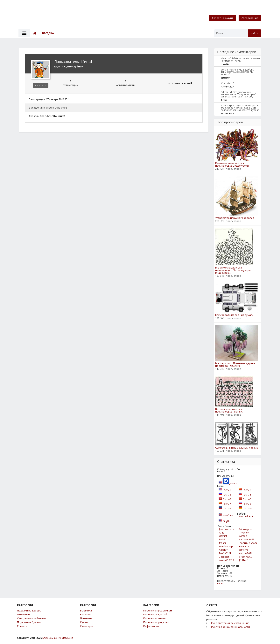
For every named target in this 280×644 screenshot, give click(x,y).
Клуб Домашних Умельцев (58, 638)
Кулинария (87, 626)
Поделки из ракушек (156, 622)
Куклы (84, 622)
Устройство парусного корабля (235, 218)
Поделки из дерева (29, 611)
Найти (254, 33)
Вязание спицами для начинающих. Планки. (229, 410)
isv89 (220, 583)
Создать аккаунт (223, 18)
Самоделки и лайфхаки (31, 618)
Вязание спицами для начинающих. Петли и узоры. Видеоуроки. (233, 270)
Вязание (85, 614)
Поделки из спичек (155, 618)
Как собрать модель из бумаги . (235, 315)
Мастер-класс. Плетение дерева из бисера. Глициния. (235, 365)
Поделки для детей (155, 614)
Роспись (22, 626)
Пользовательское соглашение (230, 623)
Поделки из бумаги (29, 622)
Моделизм (24, 614)
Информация (151, 626)
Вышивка (86, 611)
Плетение (86, 618)
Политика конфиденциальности (230, 627)
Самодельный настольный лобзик (237, 448)
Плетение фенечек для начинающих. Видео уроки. (232, 164)
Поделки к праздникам (158, 611)
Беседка (48, 33)
